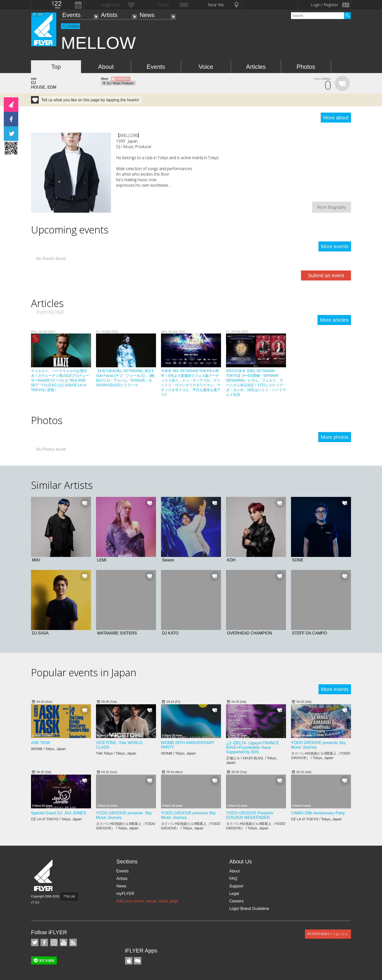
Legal (234, 894)
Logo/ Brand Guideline (249, 909)
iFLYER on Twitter (35, 942)
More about (336, 118)
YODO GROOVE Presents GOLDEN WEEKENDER (250, 815)
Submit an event (326, 275)
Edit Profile (123, 79)
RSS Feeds (73, 942)
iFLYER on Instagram (54, 942)
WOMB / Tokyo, (48, 749)
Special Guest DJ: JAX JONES (58, 813)
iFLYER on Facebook (44, 942)
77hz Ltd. (69, 896)
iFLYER (44, 875)
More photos (335, 437)
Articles (256, 67)
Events (71, 15)
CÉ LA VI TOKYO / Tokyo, (56, 819)
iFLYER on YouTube (63, 942)
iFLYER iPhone (129, 961)
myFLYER (125, 894)
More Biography (331, 207)
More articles (334, 320)
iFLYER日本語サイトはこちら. (328, 934)
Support (236, 886)
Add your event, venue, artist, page (147, 901)
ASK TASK (41, 743)
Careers (236, 901)
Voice (206, 67)
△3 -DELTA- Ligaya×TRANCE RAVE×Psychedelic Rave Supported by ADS (252, 747)
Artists (109, 15)
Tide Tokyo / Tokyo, (116, 753)
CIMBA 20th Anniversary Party (318, 813)
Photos (306, 67)
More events (335, 246)
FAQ (233, 879)
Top (56, 67)
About (106, 67)
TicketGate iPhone (137, 961)
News (147, 15)
